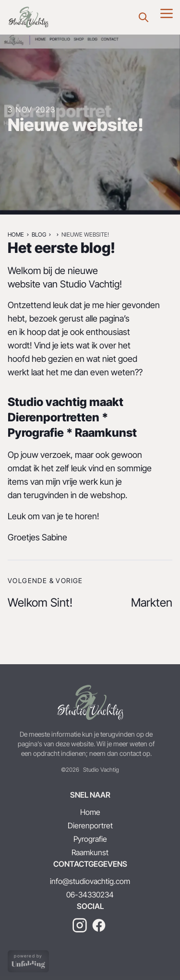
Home (16, 234)
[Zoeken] (144, 17)
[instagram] (80, 925)
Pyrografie (90, 839)
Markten (152, 603)
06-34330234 (90, 895)
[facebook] (99, 925)
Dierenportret (90, 825)
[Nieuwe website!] (28, 17)
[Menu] (167, 13)
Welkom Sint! (40, 603)
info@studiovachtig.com (90, 881)
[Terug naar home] (90, 703)
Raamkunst (90, 852)
